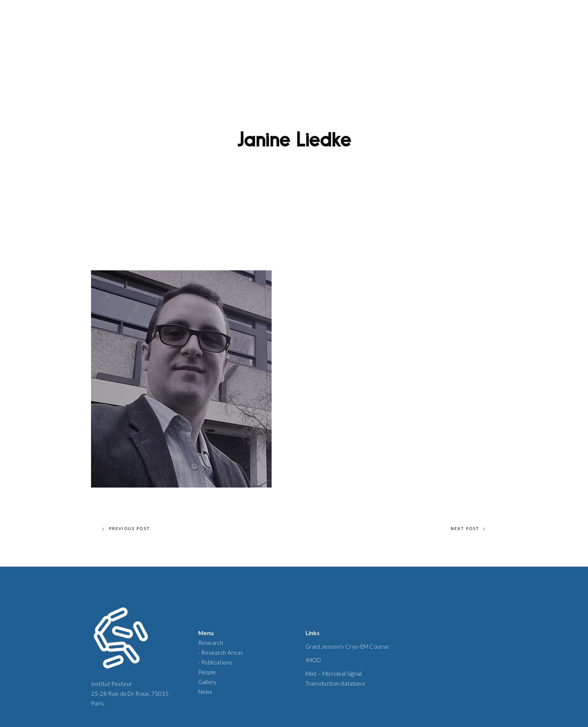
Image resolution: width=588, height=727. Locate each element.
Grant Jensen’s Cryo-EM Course (347, 646)
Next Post (468, 529)
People (207, 672)
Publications (217, 662)
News (205, 692)
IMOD (313, 660)
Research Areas (222, 652)
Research (211, 643)
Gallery (207, 682)
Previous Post (126, 529)
